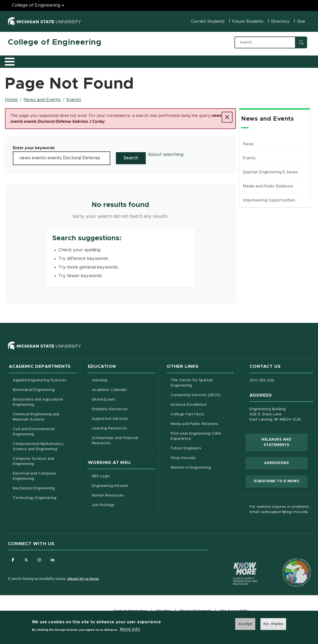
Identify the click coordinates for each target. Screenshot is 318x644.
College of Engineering (55, 42)
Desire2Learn (124, 396)
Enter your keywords (34, 145)
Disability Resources (124, 406)
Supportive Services (124, 416)
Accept (245, 624)
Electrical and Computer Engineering (35, 473)
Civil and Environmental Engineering (34, 429)
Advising (100, 378)
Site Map (163, 609)
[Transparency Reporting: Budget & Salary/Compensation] (287, 561)
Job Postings (124, 502)
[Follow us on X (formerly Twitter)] (26, 557)
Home (11, 97)
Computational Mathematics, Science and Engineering (44, 444)
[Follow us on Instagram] (40, 557)
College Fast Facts (202, 411)
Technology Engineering (35, 495)
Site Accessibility (234, 609)
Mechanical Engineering (34, 486)
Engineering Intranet (124, 483)
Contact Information (130, 609)
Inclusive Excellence (189, 402)
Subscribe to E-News (281, 478)
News (248, 141)
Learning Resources (124, 425)
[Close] (227, 114)
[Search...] (265, 42)
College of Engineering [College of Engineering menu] (36, 5)
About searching (166, 152)
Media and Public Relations (268, 184)
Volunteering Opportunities (269, 198)
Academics (45, 60)
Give (301, 21)
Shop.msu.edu (202, 455)
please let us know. (83, 576)
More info (130, 629)
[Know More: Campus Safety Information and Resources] (236, 561)
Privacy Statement (195, 609)
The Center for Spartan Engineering (202, 380)
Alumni (155, 60)
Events (74, 97)
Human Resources (124, 492)
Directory (280, 21)
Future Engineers (186, 446)
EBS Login (122, 473)
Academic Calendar (124, 387)
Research (105, 60)
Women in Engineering (191, 465)
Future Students (248, 21)
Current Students (208, 21)
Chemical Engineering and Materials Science (36, 414)
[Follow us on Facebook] (13, 557)
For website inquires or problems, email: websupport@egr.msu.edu (280, 507)
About (19, 60)
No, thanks (273, 624)
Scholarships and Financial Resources (115, 438)
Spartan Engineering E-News (270, 169)
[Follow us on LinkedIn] (54, 557)
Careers (131, 60)
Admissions (76, 60)
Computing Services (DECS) (202, 392)
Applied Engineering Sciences (40, 378)
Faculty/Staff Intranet (233, 61)
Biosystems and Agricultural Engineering (44, 399)
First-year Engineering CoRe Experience (196, 433)
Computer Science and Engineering (33, 459)
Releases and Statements (285, 440)
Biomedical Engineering (34, 387)
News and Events (187, 60)
